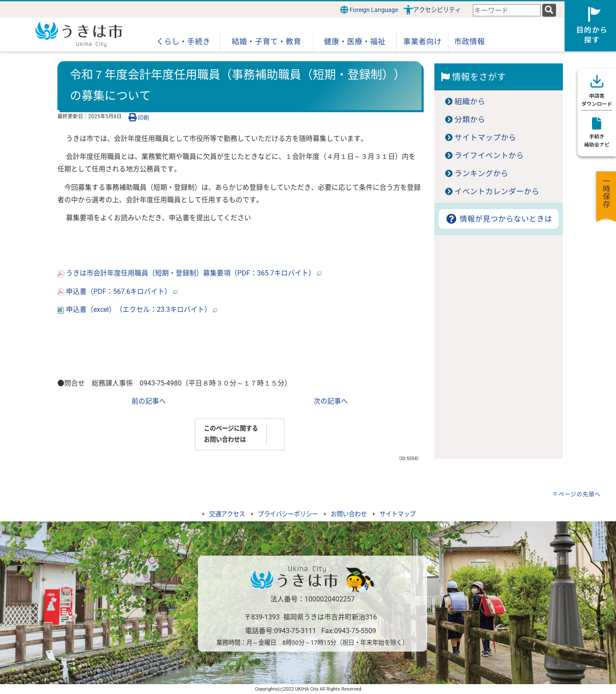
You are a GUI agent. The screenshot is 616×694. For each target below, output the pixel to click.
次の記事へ (331, 401)
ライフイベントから (489, 156)
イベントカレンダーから (497, 191)
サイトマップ (398, 514)
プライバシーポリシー (288, 514)
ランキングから (481, 173)
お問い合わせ (349, 514)
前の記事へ (149, 401)
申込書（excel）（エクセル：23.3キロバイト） (137, 310)
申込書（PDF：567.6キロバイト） (117, 292)
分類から (470, 120)
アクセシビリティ (437, 10)
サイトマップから (485, 138)
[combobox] (507, 10)
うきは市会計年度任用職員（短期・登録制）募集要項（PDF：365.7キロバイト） (189, 273)
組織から (470, 102)
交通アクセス (227, 514)
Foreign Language (369, 10)
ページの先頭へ (580, 494)
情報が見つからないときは (498, 219)
